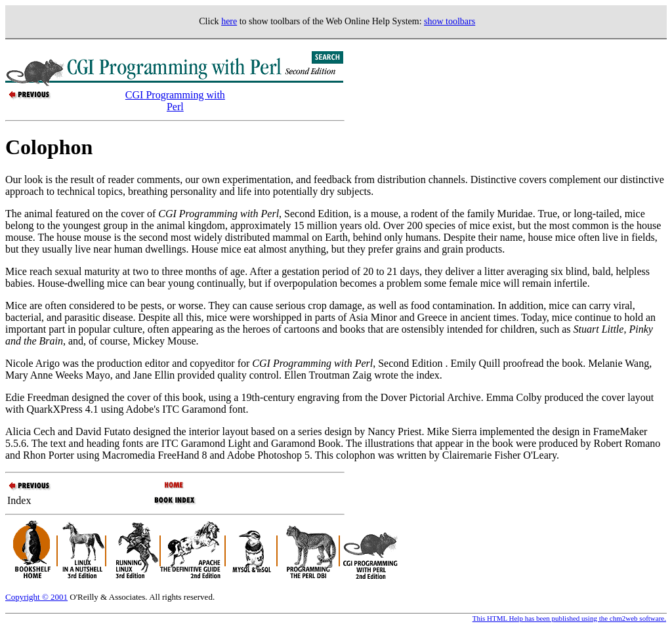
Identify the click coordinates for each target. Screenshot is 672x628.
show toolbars (450, 21)
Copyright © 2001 (36, 597)
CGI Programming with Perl (175, 101)
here (229, 21)
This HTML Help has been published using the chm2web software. (569, 618)
